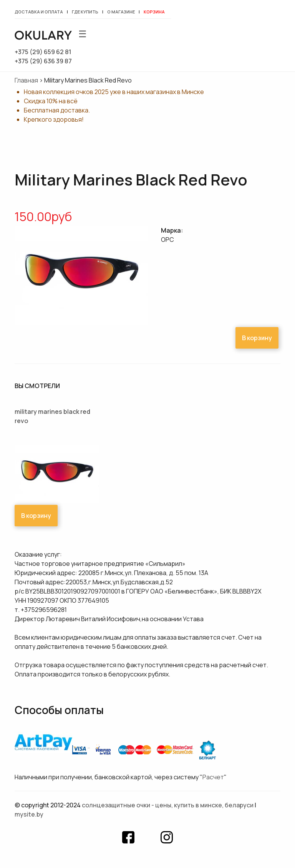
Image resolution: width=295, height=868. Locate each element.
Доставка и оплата (39, 12)
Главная (26, 80)
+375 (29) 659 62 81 (43, 52)
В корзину (257, 338)
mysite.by (29, 814)
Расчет (213, 777)
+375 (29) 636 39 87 (43, 61)
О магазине (121, 12)
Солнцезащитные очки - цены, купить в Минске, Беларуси (168, 805)
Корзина (154, 12)
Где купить (85, 12)
